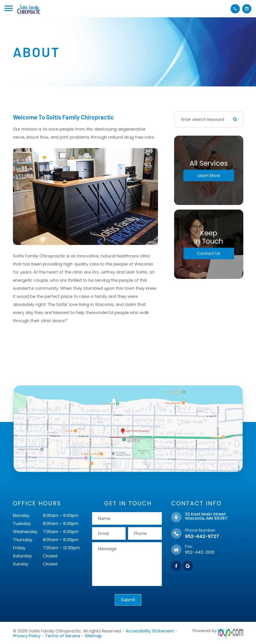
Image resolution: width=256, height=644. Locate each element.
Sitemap (93, 635)
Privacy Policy (27, 635)
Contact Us (209, 253)
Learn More (209, 175)
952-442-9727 (202, 536)
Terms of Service (63, 635)
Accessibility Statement (150, 631)
